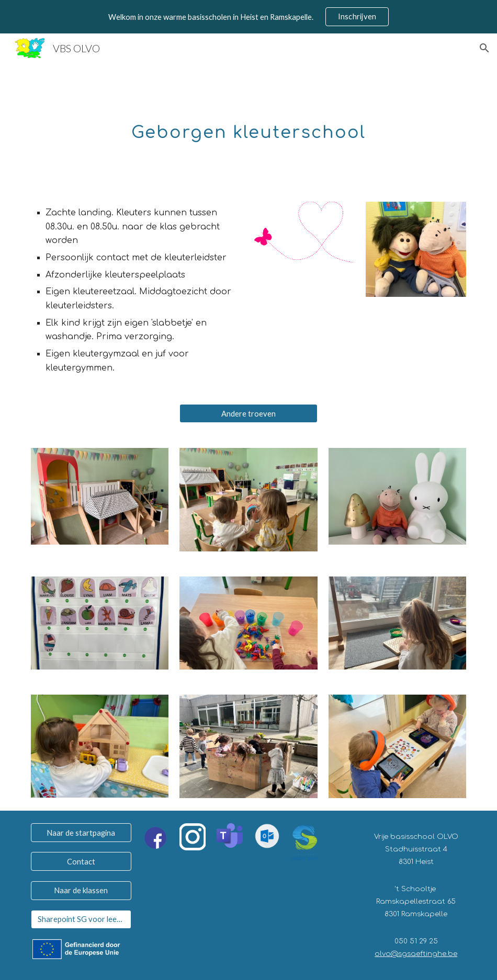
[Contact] (81, 861)
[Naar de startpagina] (81, 833)
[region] (249, 17)
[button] (484, 48)
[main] (249, 126)
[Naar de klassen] (81, 890)
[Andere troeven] (248, 413)
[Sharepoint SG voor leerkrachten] (81, 919)
